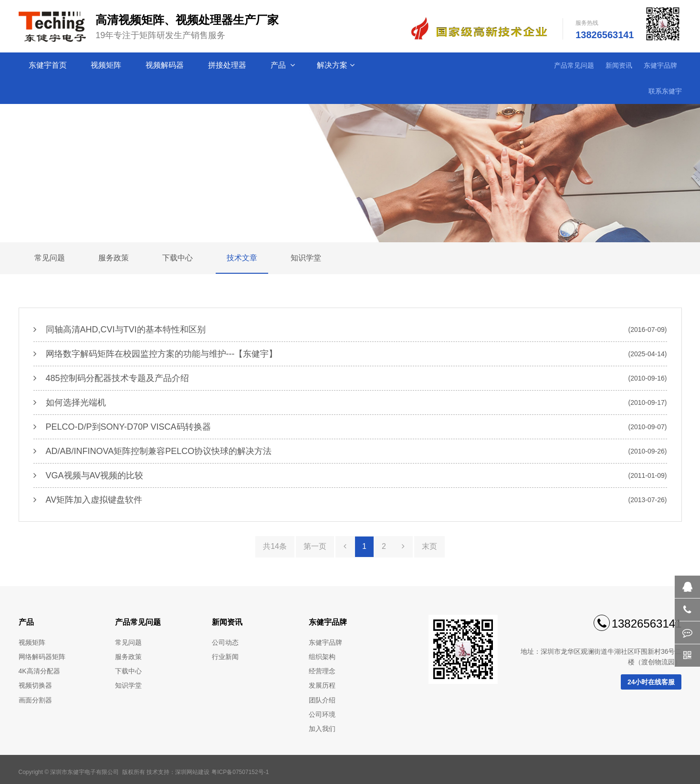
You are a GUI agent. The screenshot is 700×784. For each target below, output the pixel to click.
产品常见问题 (574, 65)
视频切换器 (35, 685)
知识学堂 (306, 258)
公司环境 (322, 714)
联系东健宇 (665, 91)
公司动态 (225, 642)
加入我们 (322, 729)
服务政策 (114, 258)
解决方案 (336, 65)
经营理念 (322, 671)
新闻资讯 (619, 65)
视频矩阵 (107, 65)
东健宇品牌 (660, 65)
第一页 (315, 546)
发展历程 (322, 685)
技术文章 (242, 258)
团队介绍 (322, 700)
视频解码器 (166, 65)
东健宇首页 (49, 65)
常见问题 (50, 258)
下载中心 (178, 258)
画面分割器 (35, 700)
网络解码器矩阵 (42, 657)
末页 (429, 546)
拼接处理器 (228, 65)
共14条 (275, 546)
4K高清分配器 (39, 671)
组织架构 (322, 657)
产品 (283, 65)
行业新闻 (225, 657)
